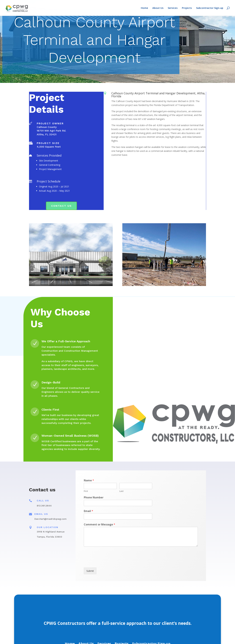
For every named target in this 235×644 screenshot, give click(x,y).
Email (88, 511)
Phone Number (94, 497)
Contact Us (61, 206)
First (86, 491)
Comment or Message (99, 525)
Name (89, 480)
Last (121, 491)
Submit (90, 571)
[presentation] (109, 562)
